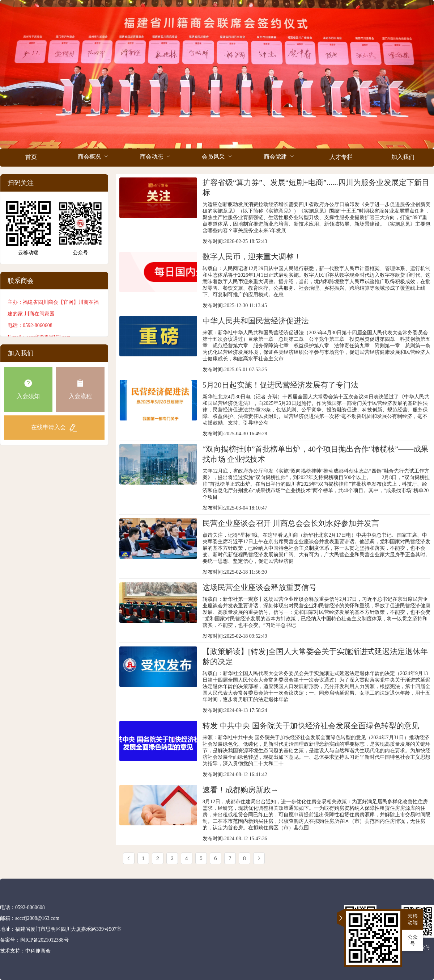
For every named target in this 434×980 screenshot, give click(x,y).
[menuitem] (31, 158)
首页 (31, 157)
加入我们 (403, 157)
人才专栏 (341, 157)
